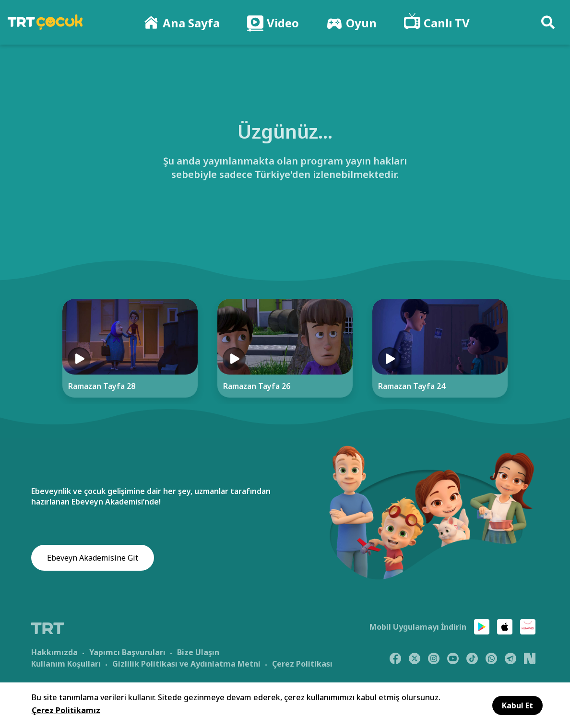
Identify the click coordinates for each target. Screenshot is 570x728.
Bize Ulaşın (198, 652)
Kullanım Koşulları (66, 663)
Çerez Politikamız (66, 710)
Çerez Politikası (302, 663)
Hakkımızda (54, 652)
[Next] (539, 352)
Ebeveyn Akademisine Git (93, 558)
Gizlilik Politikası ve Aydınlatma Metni (186, 663)
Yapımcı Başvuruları (127, 652)
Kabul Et (517, 705)
